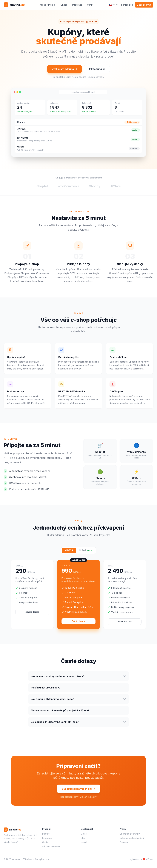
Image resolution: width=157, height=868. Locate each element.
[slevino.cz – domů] (14, 5)
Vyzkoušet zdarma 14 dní (78, 790)
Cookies (124, 842)
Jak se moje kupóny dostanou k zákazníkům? (78, 678)
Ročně (86, 550)
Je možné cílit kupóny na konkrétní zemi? (78, 723)
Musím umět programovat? (78, 689)
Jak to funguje (47, 5)
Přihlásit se (127, 5)
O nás (84, 834)
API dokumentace (51, 846)
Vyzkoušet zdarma (65, 69)
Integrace (77, 5)
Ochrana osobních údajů (132, 838)
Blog (83, 838)
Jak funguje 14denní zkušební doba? (78, 701)
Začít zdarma (144, 5)
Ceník (90, 5)
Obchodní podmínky (130, 834)
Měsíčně (69, 550)
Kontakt (85, 842)
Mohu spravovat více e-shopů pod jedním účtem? (78, 712)
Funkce (64, 5)
